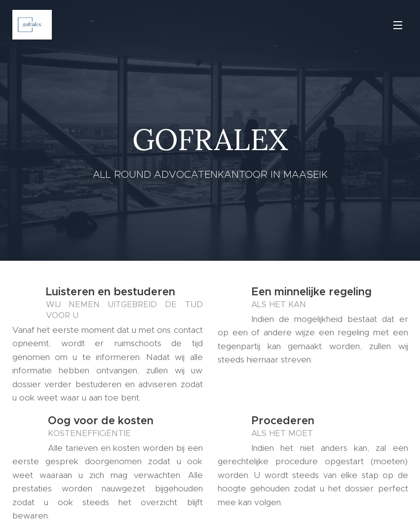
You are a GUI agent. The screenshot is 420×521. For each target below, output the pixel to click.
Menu (398, 25)
